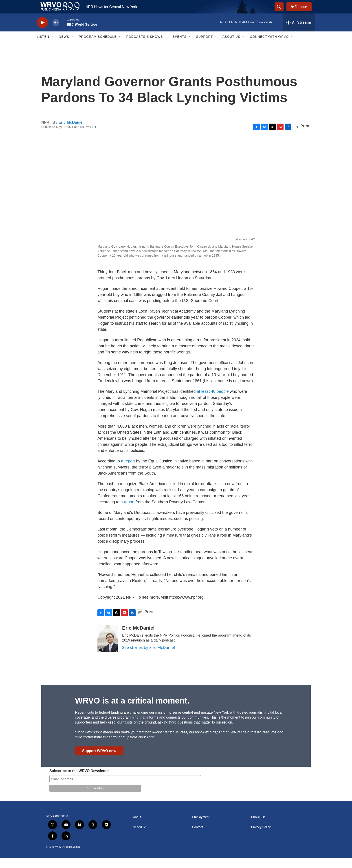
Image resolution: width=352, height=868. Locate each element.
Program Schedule (98, 47)
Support (205, 47)
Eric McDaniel (71, 132)
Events (180, 47)
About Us (231, 47)
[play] (42, 33)
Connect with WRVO (269, 47)
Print (305, 136)
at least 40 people (213, 402)
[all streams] (299, 33)
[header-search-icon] (281, 12)
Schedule (139, 837)
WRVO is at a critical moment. (132, 711)
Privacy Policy (261, 837)
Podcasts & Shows (144, 47)
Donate (304, 12)
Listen (43, 47)
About (137, 827)
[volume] (56, 33)
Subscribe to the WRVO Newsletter (79, 781)
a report (129, 471)
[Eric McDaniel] (108, 649)
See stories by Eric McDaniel (148, 657)
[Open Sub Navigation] (53, 47)
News (64, 47)
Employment (201, 827)
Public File (258, 827)
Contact (197, 837)
